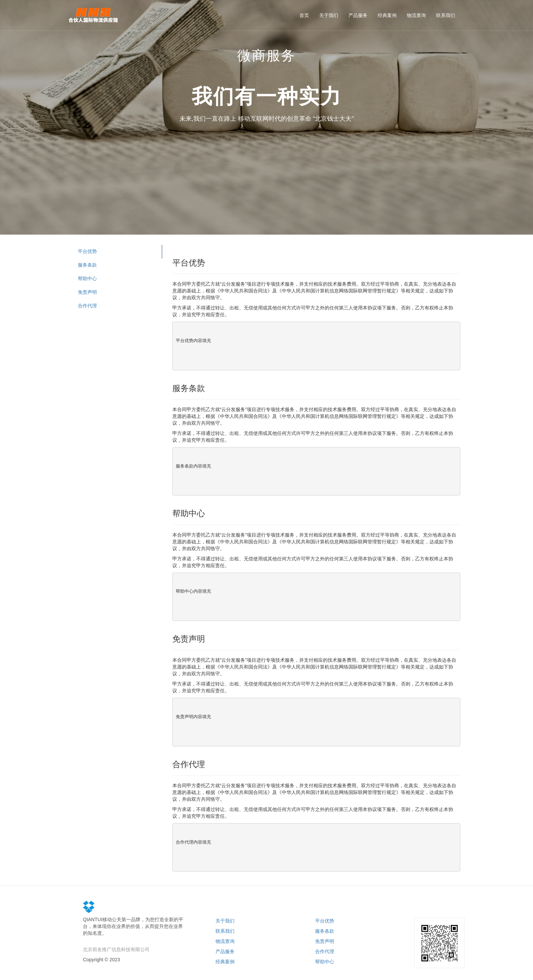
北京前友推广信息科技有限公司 (116, 949)
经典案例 (225, 962)
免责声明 (87, 292)
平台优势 (87, 251)
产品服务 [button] (358, 15)
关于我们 (225, 921)
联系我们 (225, 931)
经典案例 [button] (387, 15)
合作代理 (87, 306)
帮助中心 (87, 278)
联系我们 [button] (446, 15)
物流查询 (225, 941)
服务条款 (87, 265)
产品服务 (225, 951)
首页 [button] (304, 15)
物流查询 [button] (416, 15)
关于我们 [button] (329, 15)
